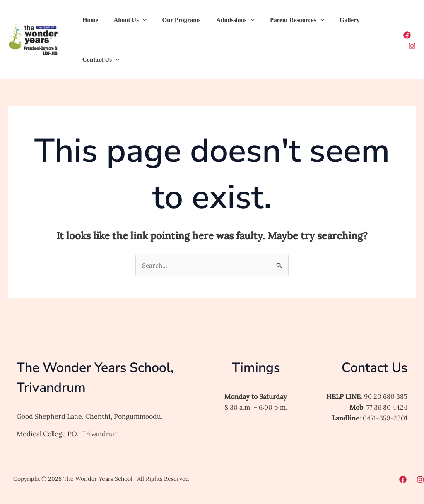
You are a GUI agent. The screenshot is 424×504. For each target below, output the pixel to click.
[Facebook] (407, 35)
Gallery (332, 20)
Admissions (224, 20)
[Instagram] (412, 46)
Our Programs (174, 20)
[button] (138, 20)
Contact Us (99, 60)
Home (89, 20)
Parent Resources (283, 20)
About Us (125, 20)
